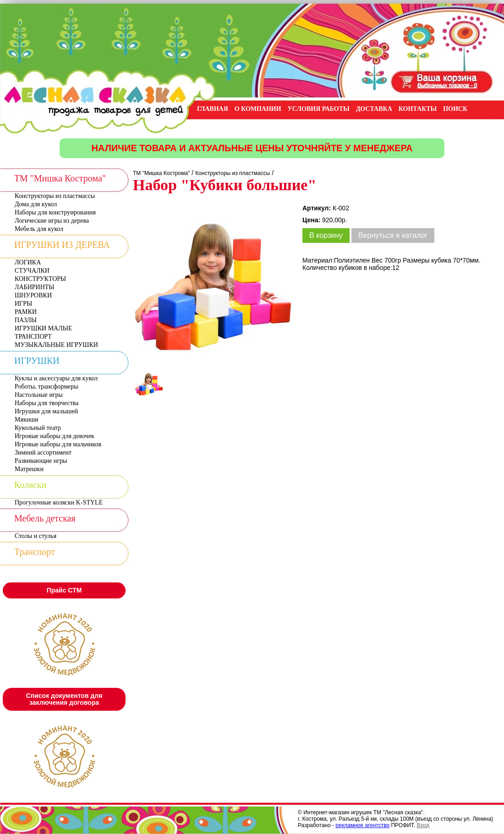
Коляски (30, 485)
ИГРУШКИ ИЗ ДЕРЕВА (62, 245)
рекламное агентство (362, 825)
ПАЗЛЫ (26, 320)
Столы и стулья (36, 536)
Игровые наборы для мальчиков (58, 444)
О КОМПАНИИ (258, 109)
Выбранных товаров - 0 (448, 85)
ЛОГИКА (28, 262)
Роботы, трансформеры (47, 387)
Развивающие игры (41, 461)
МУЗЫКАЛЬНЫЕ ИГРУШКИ (56, 345)
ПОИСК (455, 109)
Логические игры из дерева (52, 221)
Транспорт (35, 552)
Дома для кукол (36, 204)
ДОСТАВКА (374, 109)
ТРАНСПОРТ (33, 337)
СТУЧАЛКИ (32, 271)
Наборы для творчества (47, 403)
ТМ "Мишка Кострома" (60, 178)
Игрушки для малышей (46, 411)
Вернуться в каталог (393, 235)
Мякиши (26, 420)
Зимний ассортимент (43, 453)
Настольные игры (39, 395)
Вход (423, 825)
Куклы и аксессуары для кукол (56, 378)
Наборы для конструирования (55, 212)
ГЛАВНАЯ (213, 109)
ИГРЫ (23, 304)
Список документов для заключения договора (64, 699)
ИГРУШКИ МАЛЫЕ (43, 328)
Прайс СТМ (64, 590)
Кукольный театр (38, 428)
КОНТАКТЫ (418, 109)
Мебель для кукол (39, 229)
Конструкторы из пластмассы (55, 196)
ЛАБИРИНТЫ (35, 287)
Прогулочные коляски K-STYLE (59, 502)
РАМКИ (26, 312)
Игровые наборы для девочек (55, 436)
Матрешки (29, 469)
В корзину (326, 235)
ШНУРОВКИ (33, 295)
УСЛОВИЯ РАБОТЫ (319, 109)
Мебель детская (45, 518)
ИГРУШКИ (37, 361)
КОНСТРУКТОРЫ (40, 279)
